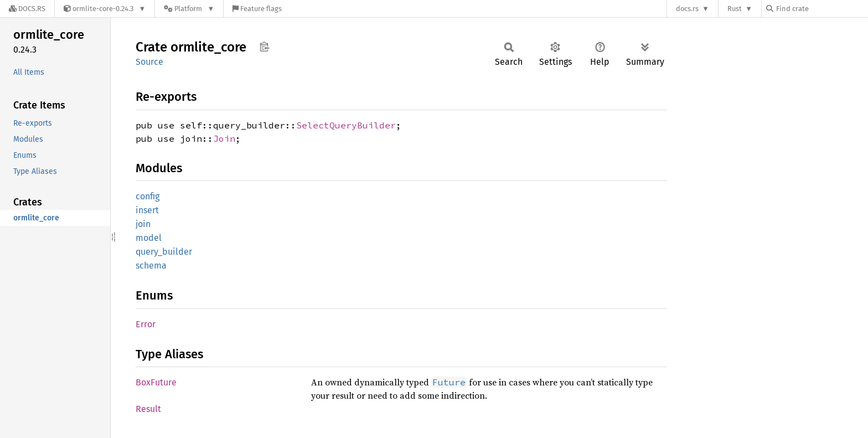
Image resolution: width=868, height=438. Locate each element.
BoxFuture (156, 382)
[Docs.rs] (27, 9)
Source (149, 62)
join (143, 224)
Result (148, 409)
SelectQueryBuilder (346, 125)
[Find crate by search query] (821, 9)
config (148, 196)
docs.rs (687, 9)
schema (151, 266)
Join (224, 138)
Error (146, 324)
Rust (735, 9)
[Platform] (189, 9)
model (149, 238)
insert (147, 210)
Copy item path (264, 47)
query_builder (164, 252)
